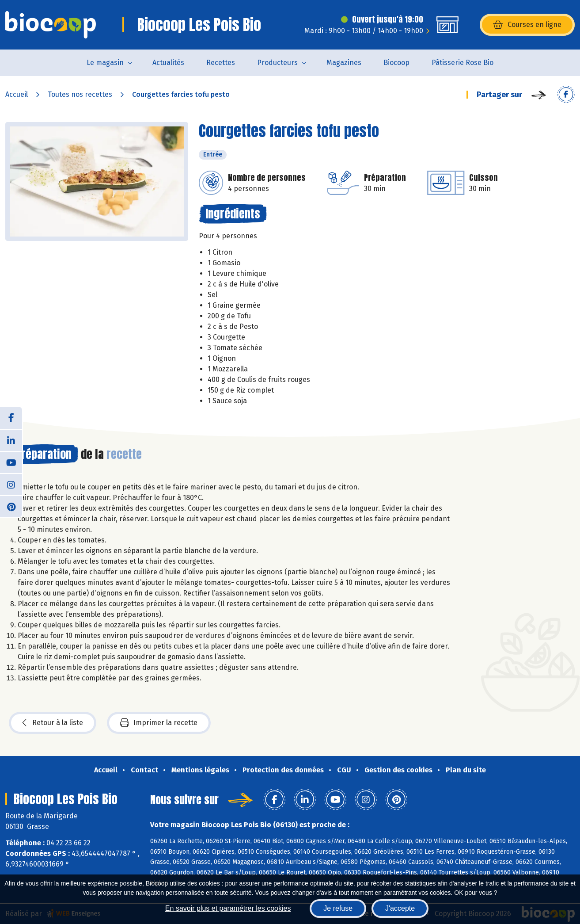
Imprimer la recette (159, 723)
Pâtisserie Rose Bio (462, 63)
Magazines (344, 63)
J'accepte (400, 908)
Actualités (168, 63)
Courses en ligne (527, 25)
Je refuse (338, 908)
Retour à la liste (53, 723)
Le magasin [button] (105, 63)
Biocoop (396, 63)
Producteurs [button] (277, 63)
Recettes (221, 63)
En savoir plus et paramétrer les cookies (228, 908)
